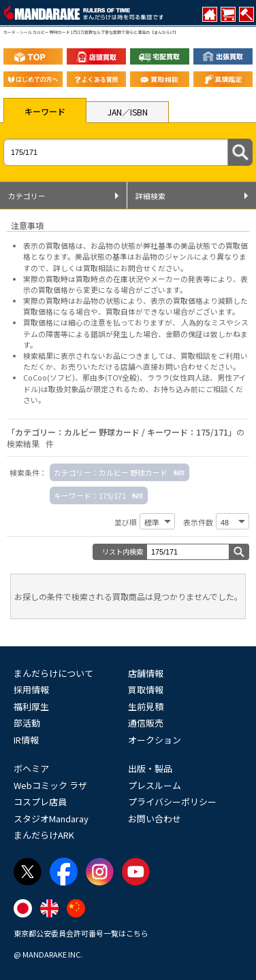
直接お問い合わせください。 (192, 366)
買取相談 (195, 355)
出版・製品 (150, 768)
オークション (155, 740)
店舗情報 (146, 673)
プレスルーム (155, 785)
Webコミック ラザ (50, 785)
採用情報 (31, 689)
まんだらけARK (44, 835)
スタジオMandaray (51, 819)
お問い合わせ (155, 819)
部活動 (27, 723)
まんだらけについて (53, 673)
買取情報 (146, 689)
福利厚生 (31, 706)
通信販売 (146, 723)
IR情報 (26, 740)
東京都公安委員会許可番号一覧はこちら (81, 933)
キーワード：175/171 (90, 495)
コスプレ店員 (40, 802)
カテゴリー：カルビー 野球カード (111, 472)
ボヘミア (31, 768)
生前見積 (146, 706)
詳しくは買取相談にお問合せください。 (121, 268)
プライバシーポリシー (172, 802)
